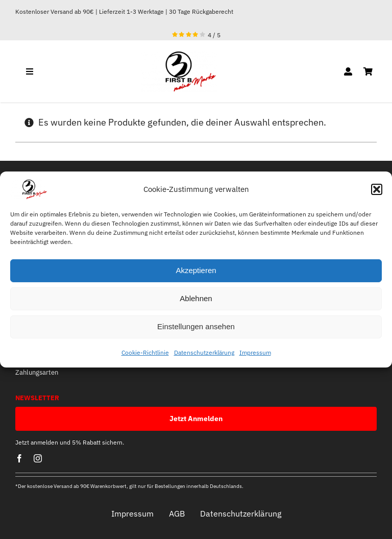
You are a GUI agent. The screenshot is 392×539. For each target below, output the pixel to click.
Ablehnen (196, 298)
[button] (377, 189)
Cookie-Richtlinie (145, 352)
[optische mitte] (179, 55)
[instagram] (38, 458)
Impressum (255, 352)
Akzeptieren (196, 270)
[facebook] (19, 458)
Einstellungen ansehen (196, 326)
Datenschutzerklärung (204, 352)
